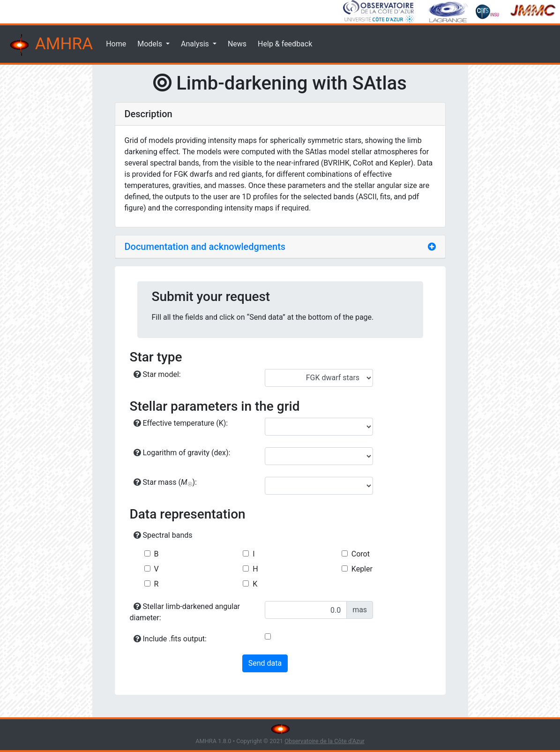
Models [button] (151, 44)
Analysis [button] (196, 44)
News (237, 44)
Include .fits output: (170, 639)
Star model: (157, 374)
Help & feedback (285, 44)
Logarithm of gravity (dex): (182, 453)
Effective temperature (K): (181, 423)
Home (116, 44)
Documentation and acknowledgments (205, 247)
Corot (361, 554)
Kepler (362, 569)
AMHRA (50, 45)
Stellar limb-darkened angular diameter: (185, 612)
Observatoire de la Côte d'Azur (325, 741)
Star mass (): (165, 483)
